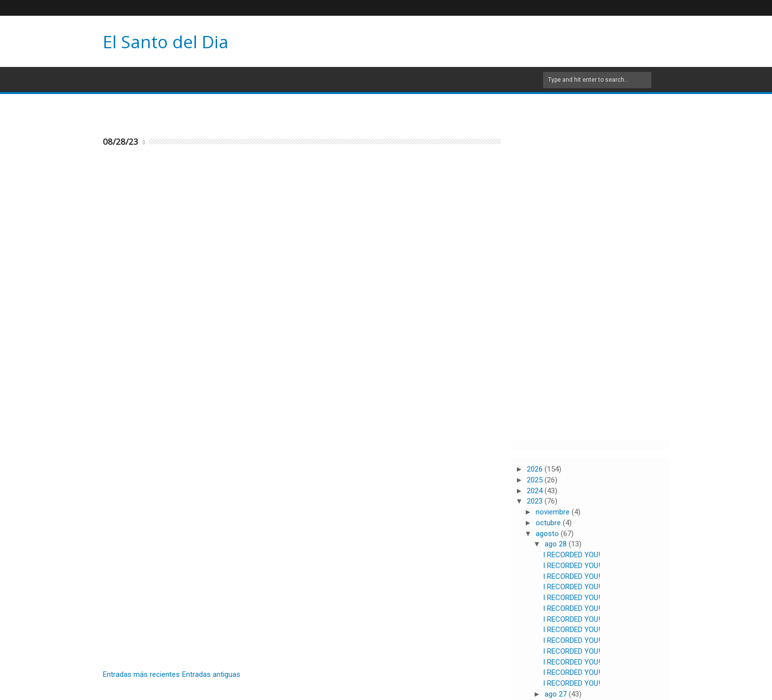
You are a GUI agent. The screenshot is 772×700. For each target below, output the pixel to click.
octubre (549, 523)
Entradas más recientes (141, 674)
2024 (536, 491)
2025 (536, 480)
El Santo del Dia (166, 42)
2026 (536, 469)
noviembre (554, 512)
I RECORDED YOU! (572, 555)
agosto (548, 534)
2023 (536, 501)
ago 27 (557, 694)
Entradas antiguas (211, 674)
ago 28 (557, 544)
